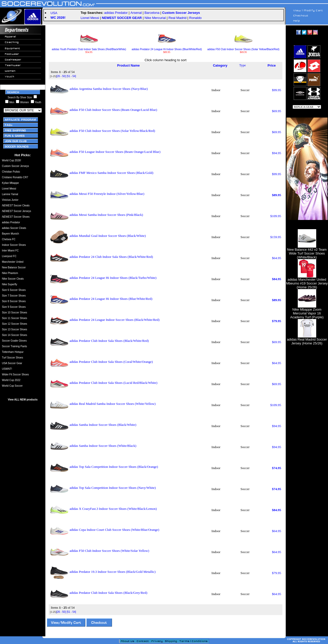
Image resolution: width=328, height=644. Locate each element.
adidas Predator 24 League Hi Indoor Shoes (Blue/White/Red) (167, 48)
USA (54, 13)
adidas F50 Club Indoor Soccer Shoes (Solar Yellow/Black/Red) (243, 48)
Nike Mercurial (155, 18)
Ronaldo (195, 18)
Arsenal (136, 13)
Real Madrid (178, 18)
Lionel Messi (90, 18)
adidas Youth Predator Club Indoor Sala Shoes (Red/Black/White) (89, 48)
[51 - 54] (71, 76)
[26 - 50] (61, 76)
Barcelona (152, 13)
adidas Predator (116, 13)
